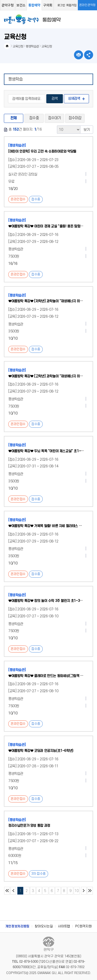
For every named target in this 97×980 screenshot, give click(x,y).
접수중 (34, 118)
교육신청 (18, 46)
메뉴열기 (90, 19)
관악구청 (8, 5)
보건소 (21, 5)
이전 (13, 891)
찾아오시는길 (44, 926)
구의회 (48, 5)
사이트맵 (64, 926)
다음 (84, 891)
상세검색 (74, 98)
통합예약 (34, 5)
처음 (7, 891)
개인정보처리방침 (18, 926)
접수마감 (75, 118)
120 (43, 962)
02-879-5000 (29, 962)
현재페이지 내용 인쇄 (79, 55)
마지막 (90, 891)
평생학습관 (32, 46)
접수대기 (54, 118)
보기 (87, 130)
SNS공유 (89, 55)
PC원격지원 (83, 926)
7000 (25, 967)
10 (76, 890)
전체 (14, 118)
